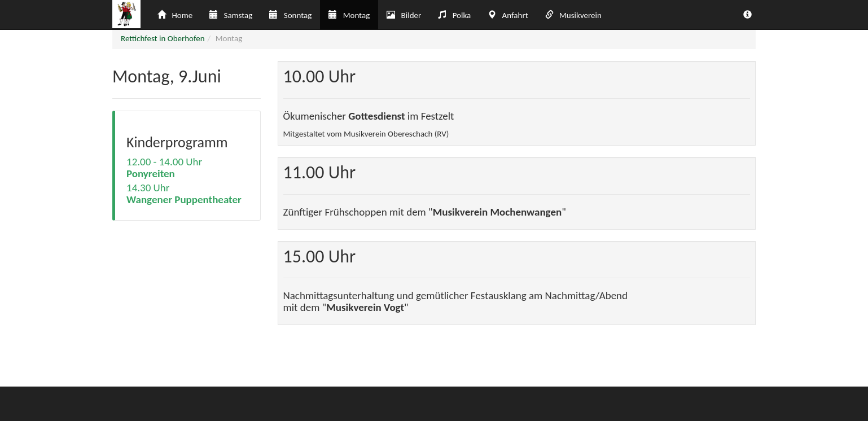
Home (175, 15)
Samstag (231, 15)
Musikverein (573, 15)
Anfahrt (508, 15)
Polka (454, 15)
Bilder (404, 15)
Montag (349, 15)
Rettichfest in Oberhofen (163, 38)
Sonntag (290, 15)
